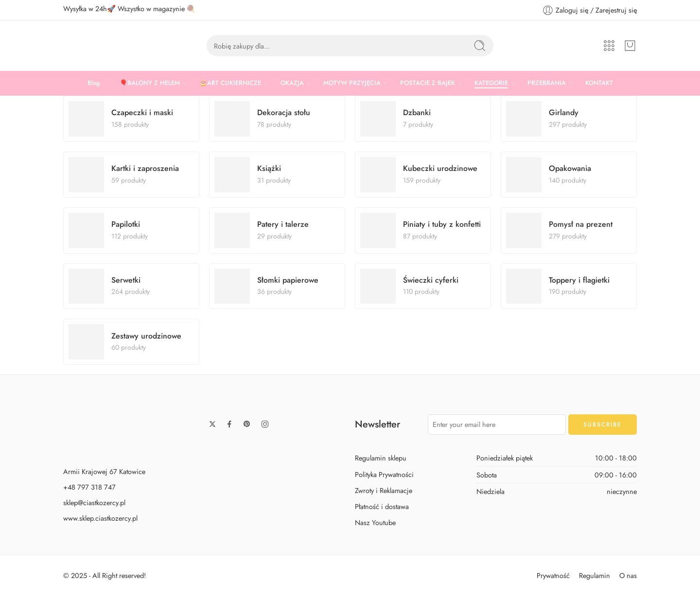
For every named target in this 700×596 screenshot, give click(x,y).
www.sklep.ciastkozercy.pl (100, 518)
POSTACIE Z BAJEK (428, 83)
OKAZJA (292, 83)
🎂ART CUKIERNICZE (230, 83)
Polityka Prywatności (384, 474)
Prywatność (553, 575)
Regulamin (595, 575)
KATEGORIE (491, 83)
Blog (94, 83)
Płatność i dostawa (382, 506)
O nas (628, 575)
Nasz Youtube (375, 522)
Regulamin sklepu (381, 458)
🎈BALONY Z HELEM (150, 83)
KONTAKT (599, 83)
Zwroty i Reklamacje (384, 490)
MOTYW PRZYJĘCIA (352, 83)
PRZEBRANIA (547, 83)
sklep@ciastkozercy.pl (94, 502)
